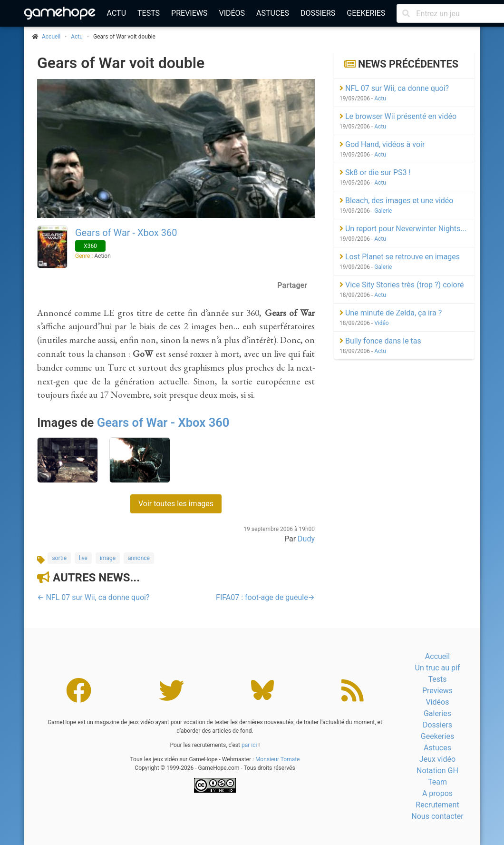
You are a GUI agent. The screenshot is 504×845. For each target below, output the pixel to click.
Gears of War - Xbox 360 (126, 233)
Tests (149, 13)
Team (437, 782)
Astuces (273, 13)
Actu (116, 13)
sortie (59, 558)
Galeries (437, 713)
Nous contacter (437, 816)
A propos (437, 793)
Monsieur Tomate (278, 759)
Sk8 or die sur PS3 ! (375, 172)
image (108, 558)
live (83, 558)
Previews (189, 13)
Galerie (383, 211)
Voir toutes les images (176, 504)
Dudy (306, 539)
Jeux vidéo (437, 759)
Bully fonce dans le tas (380, 341)
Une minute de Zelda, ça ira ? (391, 313)
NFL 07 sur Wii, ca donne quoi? (394, 88)
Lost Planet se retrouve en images (400, 257)
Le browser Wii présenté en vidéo (398, 116)
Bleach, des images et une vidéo (396, 201)
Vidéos (232, 13)
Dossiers (318, 13)
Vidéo (382, 323)
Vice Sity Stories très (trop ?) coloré (402, 285)
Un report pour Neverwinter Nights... (403, 229)
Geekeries (366, 13)
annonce (139, 558)
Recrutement (437, 805)
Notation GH (437, 771)
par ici (249, 745)
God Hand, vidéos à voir (382, 144)
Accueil (437, 656)
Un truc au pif (438, 668)
